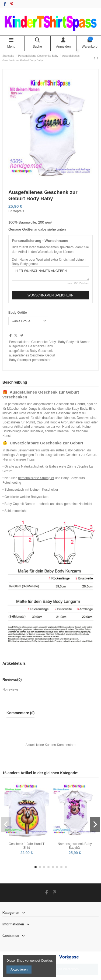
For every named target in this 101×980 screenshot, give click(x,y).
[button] (36, 867)
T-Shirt (30, 422)
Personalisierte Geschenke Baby (32, 342)
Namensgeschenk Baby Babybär (75, 846)
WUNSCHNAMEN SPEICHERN (50, 295)
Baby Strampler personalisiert (30, 360)
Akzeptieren (19, 970)
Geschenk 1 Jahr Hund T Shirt (27, 846)
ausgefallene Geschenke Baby (31, 346)
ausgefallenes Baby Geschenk (31, 351)
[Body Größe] (28, 321)
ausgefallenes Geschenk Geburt (32, 355)
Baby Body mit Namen (74, 342)
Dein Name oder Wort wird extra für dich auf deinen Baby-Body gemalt (49, 262)
